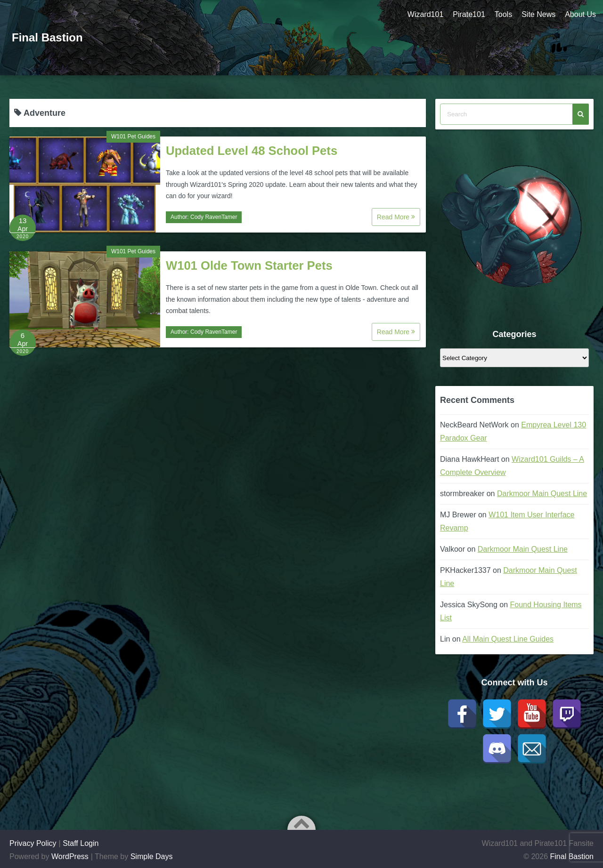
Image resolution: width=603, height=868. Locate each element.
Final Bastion (47, 37)
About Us (580, 14)
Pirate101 (469, 14)
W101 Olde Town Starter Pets (249, 265)
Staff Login (81, 843)
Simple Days (152, 856)
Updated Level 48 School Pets (252, 151)
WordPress (70, 856)
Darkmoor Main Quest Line (542, 494)
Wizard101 (425, 14)
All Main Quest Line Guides (508, 639)
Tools (503, 14)
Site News (538, 14)
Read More (396, 217)
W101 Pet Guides (133, 137)
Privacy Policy (33, 843)
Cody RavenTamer (214, 217)
